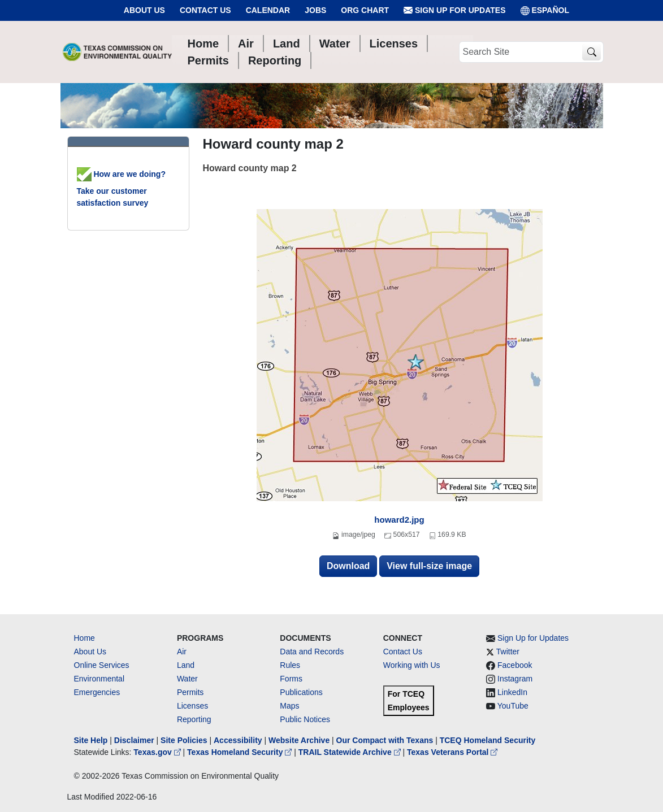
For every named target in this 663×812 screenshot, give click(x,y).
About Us (144, 10)
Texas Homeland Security (240, 752)
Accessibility (239, 740)
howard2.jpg (399, 520)
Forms (291, 679)
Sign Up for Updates (454, 10)
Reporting (194, 719)
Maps (289, 706)
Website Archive (299, 740)
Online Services (102, 665)
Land (186, 665)
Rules (290, 665)
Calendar (268, 10)
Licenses (192, 706)
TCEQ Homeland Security (488, 740)
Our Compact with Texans (385, 740)
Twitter (508, 652)
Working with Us (412, 665)
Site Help (91, 740)
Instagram (515, 679)
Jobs (315, 10)
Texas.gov (158, 752)
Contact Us (205, 10)
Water (187, 679)
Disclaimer (134, 740)
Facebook (515, 665)
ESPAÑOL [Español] (545, 10)
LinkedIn (512, 692)
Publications (301, 692)
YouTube (513, 706)
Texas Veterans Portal (452, 752)
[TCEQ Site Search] (591, 52)
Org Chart (365, 10)
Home (84, 638)
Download (348, 566)
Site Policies (184, 740)
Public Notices (305, 719)
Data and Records (312, 652)
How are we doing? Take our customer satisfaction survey (121, 188)
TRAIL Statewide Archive (351, 752)
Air (182, 652)
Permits (190, 692)
